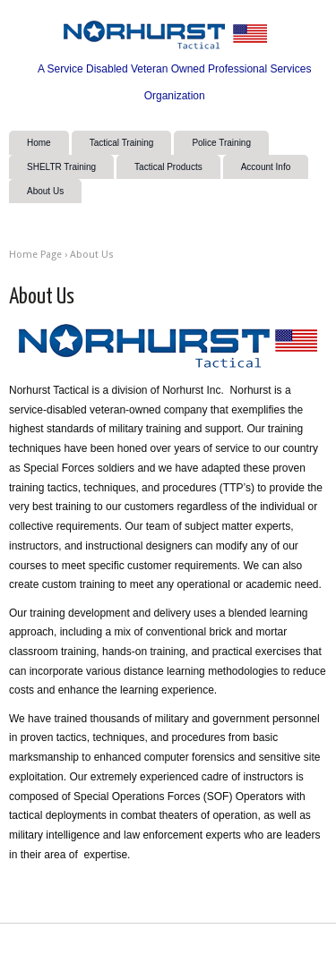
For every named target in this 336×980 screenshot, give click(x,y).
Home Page (35, 255)
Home (39, 143)
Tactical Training (122, 143)
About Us (45, 191)
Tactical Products (168, 167)
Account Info (266, 167)
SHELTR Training (61, 167)
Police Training (221, 143)
